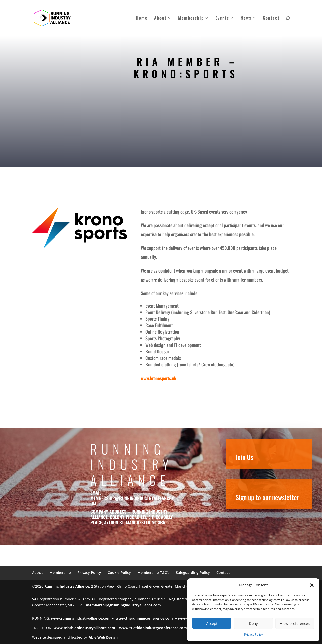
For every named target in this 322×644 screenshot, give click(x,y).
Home (142, 19)
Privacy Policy (253, 635)
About (160, 19)
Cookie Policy (119, 573)
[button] (312, 585)
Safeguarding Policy (193, 573)
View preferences (295, 623)
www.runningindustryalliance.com (81, 618)
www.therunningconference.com (144, 618)
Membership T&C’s (153, 573)
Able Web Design (103, 637)
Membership (191, 19)
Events (222, 19)
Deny (253, 623)
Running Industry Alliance (67, 586)
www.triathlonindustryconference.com (153, 628)
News (246, 19)
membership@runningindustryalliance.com (136, 501)
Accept (212, 623)
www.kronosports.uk (158, 378)
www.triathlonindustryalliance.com (84, 628)
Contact (271, 19)
